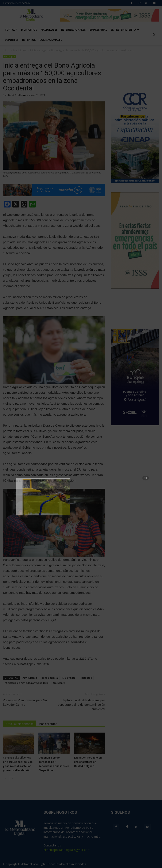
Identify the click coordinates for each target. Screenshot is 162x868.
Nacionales (49, 30)
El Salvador (69, 678)
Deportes (12, 40)
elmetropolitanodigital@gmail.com (67, 850)
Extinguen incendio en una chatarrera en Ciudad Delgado (88, 762)
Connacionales (51, 40)
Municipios (29, 30)
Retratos (29, 40)
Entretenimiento (125, 30)
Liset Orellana (17, 95)
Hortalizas (86, 678)
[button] (154, 35)
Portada (11, 30)
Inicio (6, 50)
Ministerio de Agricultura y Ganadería (27, 683)
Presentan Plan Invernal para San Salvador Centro (26, 702)
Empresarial (98, 30)
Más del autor (48, 724)
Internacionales (73, 30)
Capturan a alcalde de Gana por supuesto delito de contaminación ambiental (81, 705)
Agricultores (30, 678)
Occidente (59, 683)
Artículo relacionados (20, 724)
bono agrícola (50, 678)
